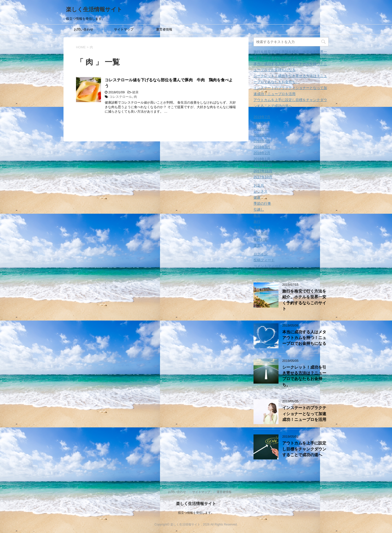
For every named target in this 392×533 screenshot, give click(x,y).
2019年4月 (262, 129)
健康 (135, 92)
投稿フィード (264, 260)
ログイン (260, 254)
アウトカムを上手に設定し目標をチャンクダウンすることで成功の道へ (304, 449)
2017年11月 (263, 171)
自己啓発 (260, 233)
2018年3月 (262, 147)
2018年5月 (262, 135)
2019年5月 (262, 123)
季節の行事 (262, 203)
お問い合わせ (83, 29)
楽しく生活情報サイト (94, 9)
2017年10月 (263, 177)
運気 (257, 245)
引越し (259, 209)
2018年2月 (262, 153)
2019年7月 (262, 117)
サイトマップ (124, 29)
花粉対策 (260, 239)
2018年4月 (262, 141)
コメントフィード (267, 266)
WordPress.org (265, 272)
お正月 (259, 185)
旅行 (257, 221)
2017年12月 (263, 165)
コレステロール (121, 97)
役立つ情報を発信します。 (196, 513)
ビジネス (260, 191)
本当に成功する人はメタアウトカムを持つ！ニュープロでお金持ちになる (304, 338)
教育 (257, 215)
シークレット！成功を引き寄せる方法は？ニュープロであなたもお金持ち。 (304, 376)
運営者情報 (164, 29)
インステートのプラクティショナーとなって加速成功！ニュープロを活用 (304, 414)
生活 (257, 227)
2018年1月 (262, 159)
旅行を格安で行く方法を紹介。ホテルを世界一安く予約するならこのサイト (304, 300)
